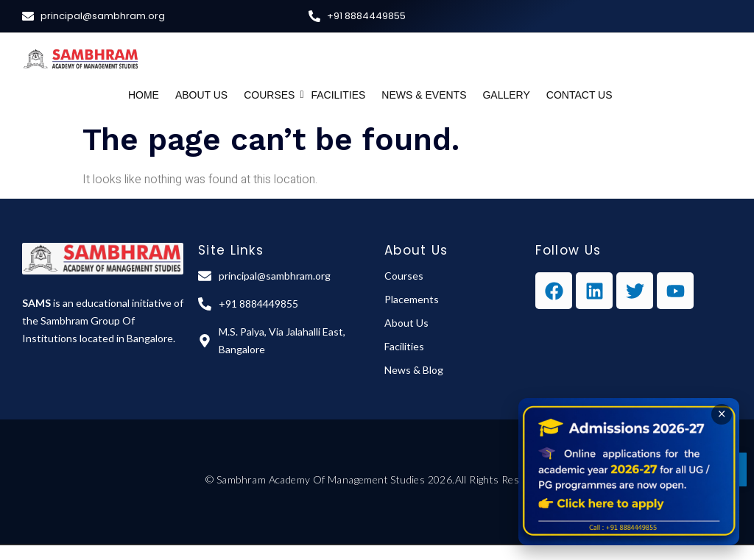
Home (144, 95)
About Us (201, 95)
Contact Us (579, 95)
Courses (271, 95)
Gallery (506, 95)
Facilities (338, 95)
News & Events (424, 95)
